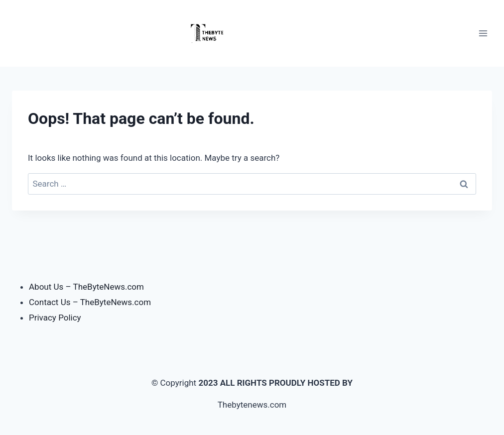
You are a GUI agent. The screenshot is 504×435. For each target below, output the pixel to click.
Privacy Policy (55, 318)
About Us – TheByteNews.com (86, 287)
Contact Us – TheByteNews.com (90, 302)
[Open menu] (483, 33)
